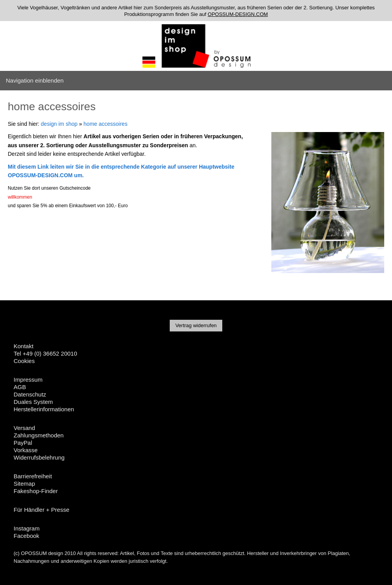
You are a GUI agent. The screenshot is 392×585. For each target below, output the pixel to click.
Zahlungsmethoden (39, 435)
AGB (20, 387)
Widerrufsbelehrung (39, 457)
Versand (24, 428)
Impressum (28, 380)
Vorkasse (26, 450)
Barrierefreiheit (33, 476)
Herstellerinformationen (44, 409)
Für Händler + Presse (41, 510)
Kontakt (24, 346)
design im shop (59, 124)
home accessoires (106, 124)
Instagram (27, 528)
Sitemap (24, 484)
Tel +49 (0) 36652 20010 (45, 353)
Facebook (26, 536)
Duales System (33, 402)
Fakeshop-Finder (36, 491)
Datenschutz (30, 394)
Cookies (24, 361)
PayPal (23, 443)
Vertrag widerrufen (196, 325)
